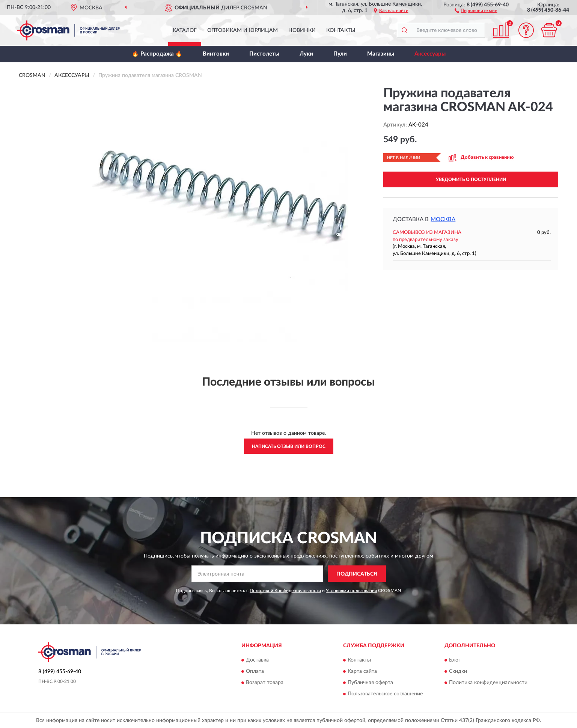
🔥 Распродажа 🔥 (157, 54)
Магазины (381, 54)
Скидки (458, 671)
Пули (340, 54)
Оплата (255, 671)
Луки (306, 54)
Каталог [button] (185, 30)
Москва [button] (443, 219)
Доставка (257, 660)
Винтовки (216, 54)
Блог (455, 660)
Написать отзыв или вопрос (289, 446)
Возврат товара (265, 683)
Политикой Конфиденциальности (285, 591)
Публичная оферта (370, 683)
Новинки (302, 30)
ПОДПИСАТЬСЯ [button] (357, 574)
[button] (476, 10)
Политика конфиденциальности (488, 683)
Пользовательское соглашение (385, 694)
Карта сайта (362, 671)
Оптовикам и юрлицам (243, 30)
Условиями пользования (351, 591)
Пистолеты (264, 54)
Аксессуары (430, 54)
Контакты (341, 30)
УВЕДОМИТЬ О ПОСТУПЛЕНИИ (471, 179)
